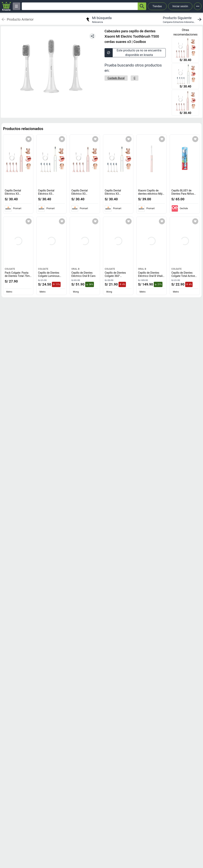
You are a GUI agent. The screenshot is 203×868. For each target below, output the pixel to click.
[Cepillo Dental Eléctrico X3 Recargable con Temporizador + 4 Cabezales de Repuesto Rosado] (185, 50)
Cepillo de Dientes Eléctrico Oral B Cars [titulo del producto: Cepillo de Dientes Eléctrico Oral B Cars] (83, 274)
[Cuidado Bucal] (116, 78)
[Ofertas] (80, 6)
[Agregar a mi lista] (29, 139)
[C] (135, 78)
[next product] (183, 19)
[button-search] (142, 6)
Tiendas (157, 6)
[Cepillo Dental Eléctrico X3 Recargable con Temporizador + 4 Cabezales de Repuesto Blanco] (185, 77)
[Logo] (6, 6)
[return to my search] (98, 19)
